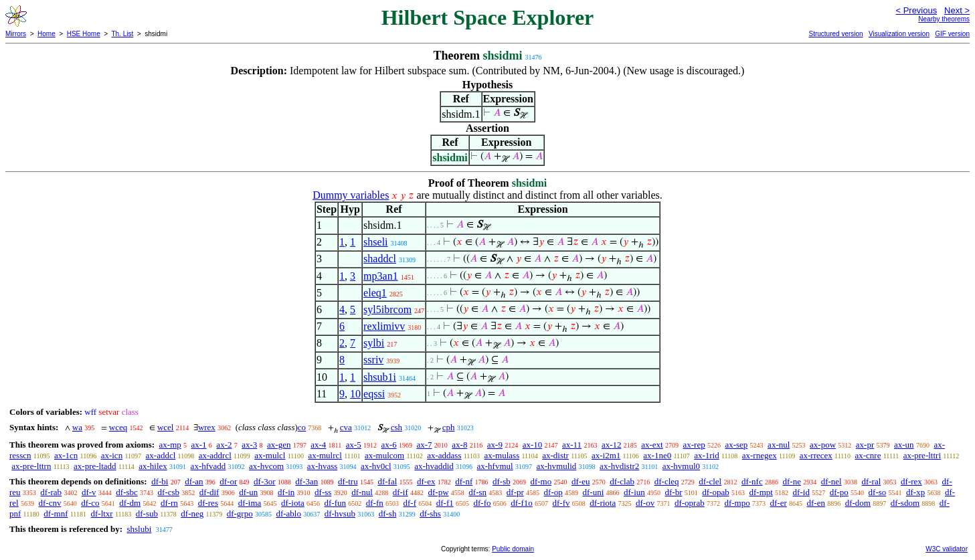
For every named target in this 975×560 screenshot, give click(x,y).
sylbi (374, 343)
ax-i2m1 (606, 455)
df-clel (710, 481)
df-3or (265, 481)
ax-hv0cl (376, 466)
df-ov (645, 503)
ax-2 (224, 445)
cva (346, 427)
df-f (410, 503)
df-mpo (737, 503)
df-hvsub (340, 514)
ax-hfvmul (495, 466)
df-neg (192, 514)
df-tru (348, 481)
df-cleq (667, 481)
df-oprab (690, 503)
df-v (89, 492)
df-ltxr (101, 514)
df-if (401, 492)
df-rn (169, 503)
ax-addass (444, 455)
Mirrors (16, 34)
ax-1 (199, 445)
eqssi (374, 394)
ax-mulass (502, 455)
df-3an (306, 481)
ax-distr (555, 455)
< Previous (916, 10)
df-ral (871, 481)
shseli (375, 242)
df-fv (561, 503)
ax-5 (354, 445)
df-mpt (761, 492)
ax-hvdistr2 (619, 466)
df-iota (293, 503)
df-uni (593, 492)
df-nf (464, 481)
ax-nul (779, 445)
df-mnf (56, 514)
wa (77, 427)
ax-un (904, 445)
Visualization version (899, 34)
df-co (90, 503)
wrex (207, 427)
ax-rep (694, 445)
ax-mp (170, 445)
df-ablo (288, 514)
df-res (208, 503)
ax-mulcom (384, 455)
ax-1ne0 (657, 455)
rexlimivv (384, 326)
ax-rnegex (760, 455)
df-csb (169, 492)
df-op (553, 492)
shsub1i (380, 377)
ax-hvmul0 (681, 466)
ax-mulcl (270, 455)
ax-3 (249, 445)
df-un (248, 492)
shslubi (139, 529)
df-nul (362, 492)
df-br (674, 492)
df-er (778, 503)
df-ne (791, 481)
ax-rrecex (816, 455)
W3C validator (947, 549)
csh (396, 427)
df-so (878, 492)
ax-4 (318, 445)
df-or (228, 481)
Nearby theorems (944, 19)
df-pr (515, 492)
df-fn (375, 503)
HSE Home (84, 34)
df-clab (622, 481)
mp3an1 (381, 276)
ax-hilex (153, 466)
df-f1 (445, 503)
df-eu (581, 481)
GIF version (952, 34)
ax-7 (424, 445)
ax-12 (612, 445)
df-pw (439, 492)
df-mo (541, 481)
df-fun (336, 503)
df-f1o (522, 503)
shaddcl (380, 259)
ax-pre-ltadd (95, 466)
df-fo (482, 503)
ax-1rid (707, 455)
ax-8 (459, 445)
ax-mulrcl (325, 455)
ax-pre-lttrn (31, 466)
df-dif (209, 492)
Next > (957, 10)
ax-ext (652, 445)
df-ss (323, 492)
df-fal (387, 481)
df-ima (250, 503)
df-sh (388, 514)
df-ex (426, 481)
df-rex (911, 481)
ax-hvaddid (434, 466)
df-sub (147, 514)
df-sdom (905, 503)
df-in (286, 492)
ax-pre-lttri (922, 455)
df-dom (858, 503)
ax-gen (279, 445)
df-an (194, 481)
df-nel (831, 481)
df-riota (603, 503)
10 (355, 394)
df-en (815, 503)
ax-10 (533, 445)
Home (47, 34)
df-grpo (240, 514)
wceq (118, 427)
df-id (801, 492)
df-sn (477, 492)
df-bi (160, 481)
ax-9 (495, 445)
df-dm (130, 503)
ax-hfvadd (208, 466)
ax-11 (572, 445)
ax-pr (865, 445)
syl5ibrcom (387, 309)
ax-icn (112, 455)
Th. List (123, 34)
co (302, 427)
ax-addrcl (215, 455)
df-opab (715, 492)
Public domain (513, 549)
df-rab (51, 492)
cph (449, 427)
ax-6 (389, 445)
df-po (839, 492)
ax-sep (736, 445)
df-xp (915, 492)
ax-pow (823, 445)
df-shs (430, 514)
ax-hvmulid (556, 466)
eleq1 (375, 293)
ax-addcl (161, 455)
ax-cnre (868, 455)
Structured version (835, 34)
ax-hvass (323, 466)
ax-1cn (66, 455)
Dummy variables (351, 195)
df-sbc (127, 492)
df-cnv (50, 503)
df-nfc (752, 481)
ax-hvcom (266, 466)
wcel (166, 427)
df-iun (634, 492)
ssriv (373, 360)
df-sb (502, 481)
